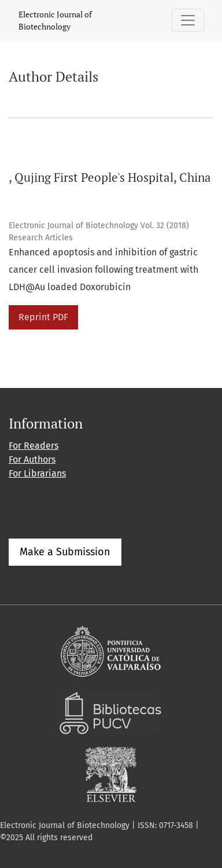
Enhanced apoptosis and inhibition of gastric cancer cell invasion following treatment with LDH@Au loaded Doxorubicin (103, 270)
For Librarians (37, 473)
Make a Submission (65, 552)
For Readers (34, 446)
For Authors (32, 459)
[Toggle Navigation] (188, 20)
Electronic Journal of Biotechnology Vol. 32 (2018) (99, 226)
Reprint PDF (43, 317)
